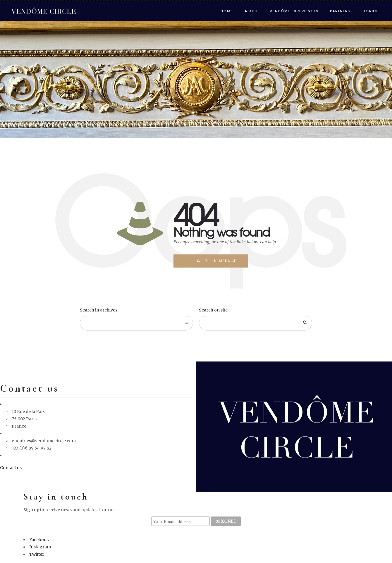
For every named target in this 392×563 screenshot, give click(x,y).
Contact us (11, 467)
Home (227, 11)
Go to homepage (217, 261)
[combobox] (136, 323)
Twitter (37, 554)
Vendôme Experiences (294, 11)
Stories (369, 11)
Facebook (39, 540)
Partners (340, 11)
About (251, 11)
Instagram (40, 547)
